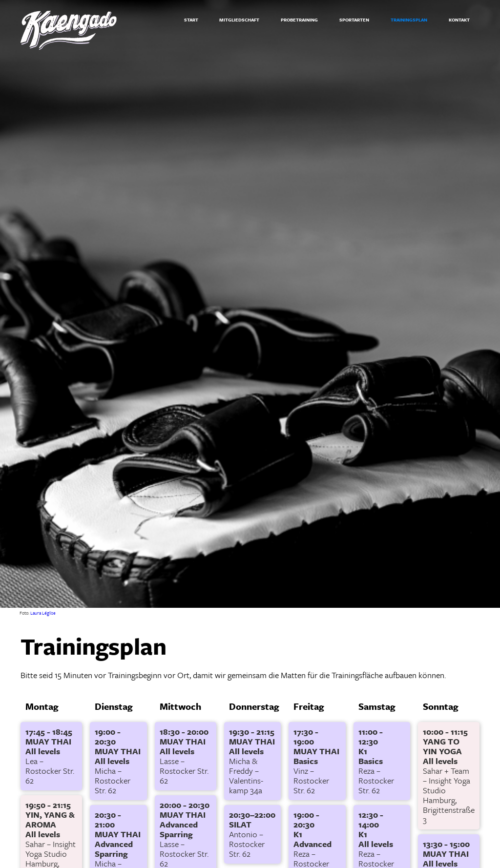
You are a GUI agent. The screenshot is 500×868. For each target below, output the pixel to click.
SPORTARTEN (354, 20)
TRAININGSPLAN (409, 20)
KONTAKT (459, 20)
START (191, 20)
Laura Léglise (43, 613)
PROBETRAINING (299, 20)
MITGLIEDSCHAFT (239, 20)
